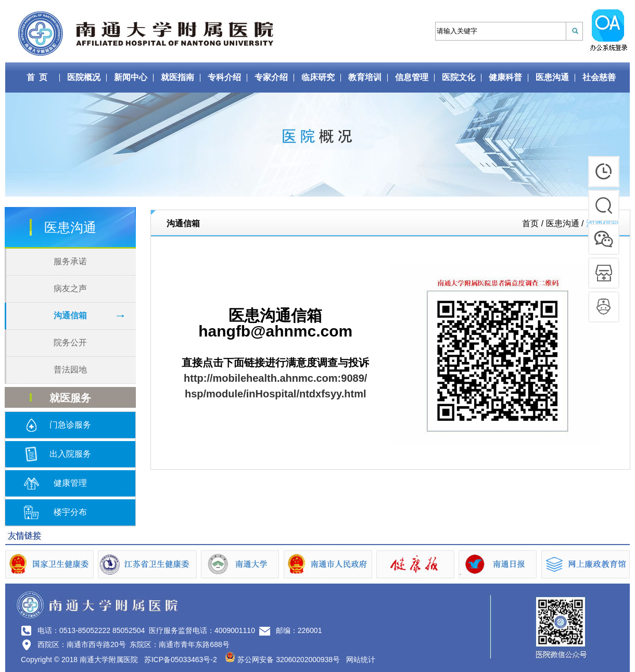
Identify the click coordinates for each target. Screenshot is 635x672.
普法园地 (70, 370)
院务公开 (70, 343)
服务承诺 (70, 261)
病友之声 (70, 288)
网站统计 (361, 660)
